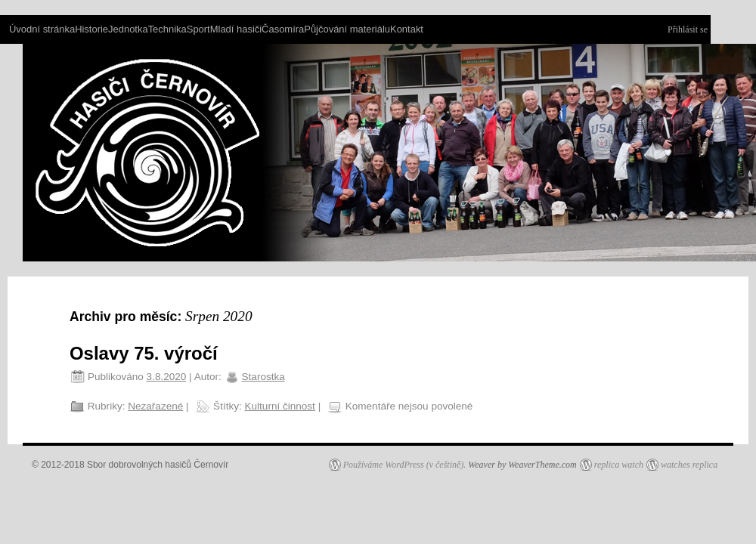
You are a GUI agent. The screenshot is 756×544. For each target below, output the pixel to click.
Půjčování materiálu (347, 29)
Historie (91, 29)
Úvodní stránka (42, 29)
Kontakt (407, 29)
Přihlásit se (688, 29)
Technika (167, 29)
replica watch (619, 465)
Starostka (263, 377)
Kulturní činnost (280, 406)
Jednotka (128, 29)
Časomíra (283, 29)
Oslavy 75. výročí (144, 353)
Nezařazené (155, 406)
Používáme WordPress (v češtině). (405, 465)
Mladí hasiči (236, 29)
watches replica (689, 465)
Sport (198, 29)
